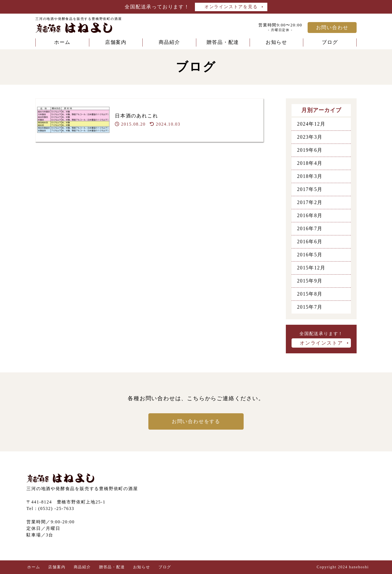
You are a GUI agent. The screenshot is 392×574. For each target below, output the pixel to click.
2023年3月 (310, 137)
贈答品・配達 (223, 42)
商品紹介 (169, 42)
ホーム (62, 42)
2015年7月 (310, 307)
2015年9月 (310, 281)
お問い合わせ (332, 28)
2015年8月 (310, 294)
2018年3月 (310, 176)
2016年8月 (310, 215)
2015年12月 (311, 268)
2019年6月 (310, 150)
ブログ (330, 42)
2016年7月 (310, 229)
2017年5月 (310, 189)
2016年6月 (310, 242)
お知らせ (276, 42)
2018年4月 (310, 163)
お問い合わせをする (196, 421)
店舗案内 (116, 42)
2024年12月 (311, 124)
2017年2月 (310, 202)
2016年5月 (310, 255)
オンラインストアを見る (231, 7)
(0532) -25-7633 (56, 508)
